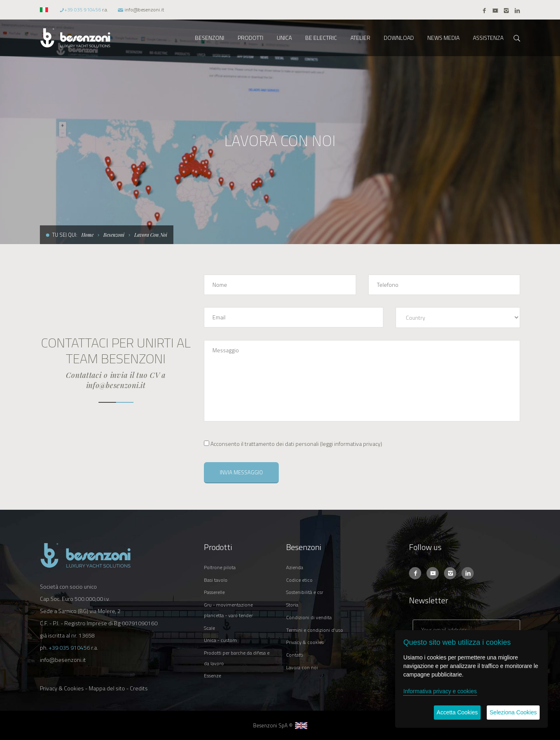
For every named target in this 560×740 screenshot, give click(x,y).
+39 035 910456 (83, 10)
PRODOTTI (250, 38)
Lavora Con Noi (151, 235)
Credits (139, 688)
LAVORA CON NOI (302, 667)
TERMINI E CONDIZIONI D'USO (315, 630)
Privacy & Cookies (62, 688)
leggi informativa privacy (351, 444)
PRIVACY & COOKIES (305, 642)
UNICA (284, 38)
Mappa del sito (107, 688)
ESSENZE (212, 676)
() (293, 444)
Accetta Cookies (457, 712)
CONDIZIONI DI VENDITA (309, 617)
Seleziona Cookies (513, 712)
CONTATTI (295, 655)
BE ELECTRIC (321, 38)
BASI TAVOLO (216, 580)
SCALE (209, 628)
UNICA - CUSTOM (220, 640)
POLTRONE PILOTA (220, 567)
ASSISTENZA (488, 38)
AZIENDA (295, 567)
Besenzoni (114, 235)
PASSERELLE (214, 592)
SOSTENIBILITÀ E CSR (305, 592)
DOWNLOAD (399, 38)
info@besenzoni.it (144, 10)
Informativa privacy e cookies (440, 691)
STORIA (292, 605)
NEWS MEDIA (443, 38)
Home (87, 235)
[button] (45, 10)
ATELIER (360, 38)
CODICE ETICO (299, 580)
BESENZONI (210, 38)
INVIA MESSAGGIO (241, 472)
